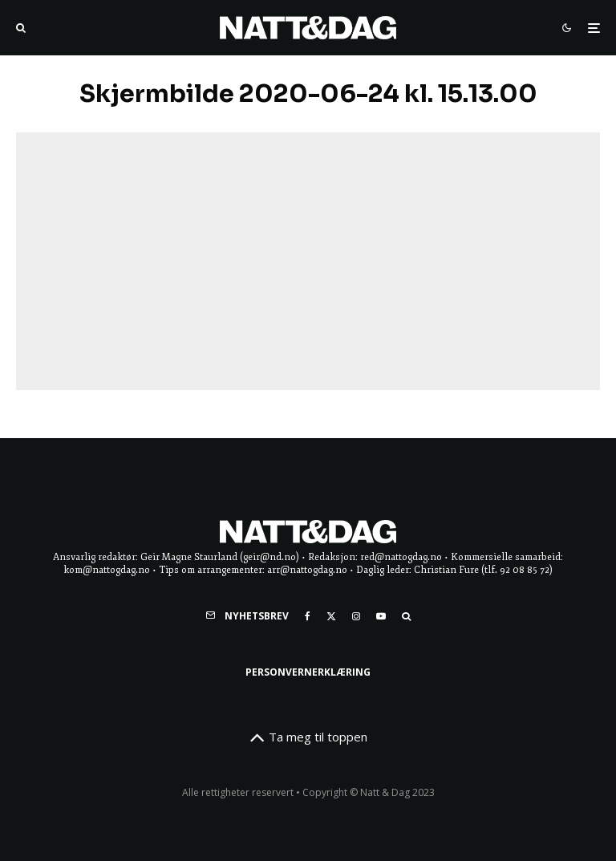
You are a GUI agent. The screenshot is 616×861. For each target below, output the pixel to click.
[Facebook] (308, 616)
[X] (331, 616)
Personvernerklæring (308, 672)
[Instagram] (356, 616)
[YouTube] (381, 616)
